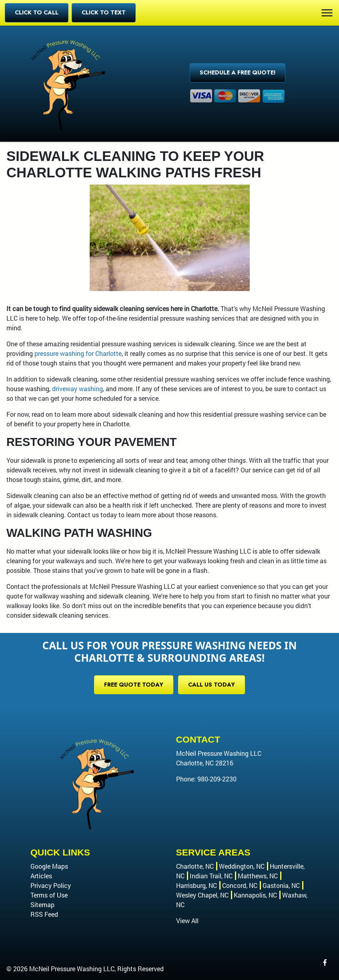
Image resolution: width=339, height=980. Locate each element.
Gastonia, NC (281, 885)
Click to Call (37, 12)
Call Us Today (212, 685)
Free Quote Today (134, 685)
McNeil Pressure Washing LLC (72, 969)
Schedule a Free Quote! (238, 72)
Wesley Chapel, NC (202, 895)
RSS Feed (44, 914)
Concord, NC (240, 885)
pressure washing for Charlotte (78, 353)
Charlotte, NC (195, 866)
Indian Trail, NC (211, 876)
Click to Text (104, 12)
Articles (41, 876)
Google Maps (49, 866)
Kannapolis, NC (255, 895)
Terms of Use (49, 895)
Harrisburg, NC (197, 885)
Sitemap (42, 905)
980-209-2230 (217, 779)
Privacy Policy (51, 885)
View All (187, 921)
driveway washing (77, 389)
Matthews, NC (258, 876)
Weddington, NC (242, 866)
